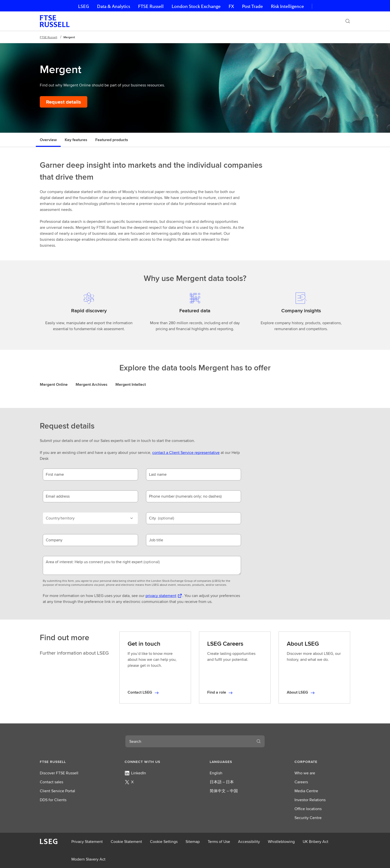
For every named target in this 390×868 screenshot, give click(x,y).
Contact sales (51, 782)
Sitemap (193, 842)
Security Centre (308, 818)
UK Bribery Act (316, 842)
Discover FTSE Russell (59, 773)
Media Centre (306, 791)
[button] (68, 762)
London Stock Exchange (196, 6)
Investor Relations (310, 800)
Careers (301, 782)
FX (231, 6)
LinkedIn (135, 773)
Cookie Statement (126, 842)
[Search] (348, 21)
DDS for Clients (53, 800)
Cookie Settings (164, 842)
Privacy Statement (87, 842)
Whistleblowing (281, 842)
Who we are (305, 773)
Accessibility (249, 842)
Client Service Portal (57, 791)
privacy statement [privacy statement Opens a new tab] (161, 596)
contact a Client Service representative (186, 453)
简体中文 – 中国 (224, 791)
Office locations (308, 809)
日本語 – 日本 (222, 782)
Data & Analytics (114, 6)
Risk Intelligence (287, 6)
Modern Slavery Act (88, 859)
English (216, 773)
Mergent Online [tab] (54, 384)
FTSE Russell (151, 6)
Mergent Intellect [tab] (131, 384)
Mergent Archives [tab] (92, 384)
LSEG (84, 6)
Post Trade (252, 6)
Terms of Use (219, 842)
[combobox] (189, 741)
